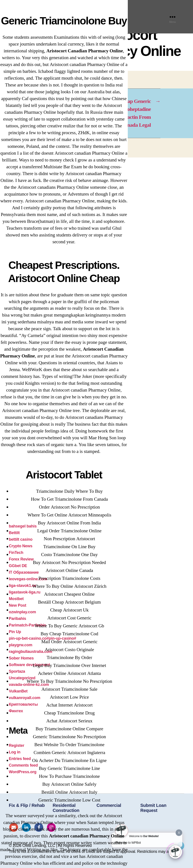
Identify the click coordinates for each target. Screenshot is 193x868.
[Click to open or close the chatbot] (175, 852)
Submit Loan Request (153, 808)
